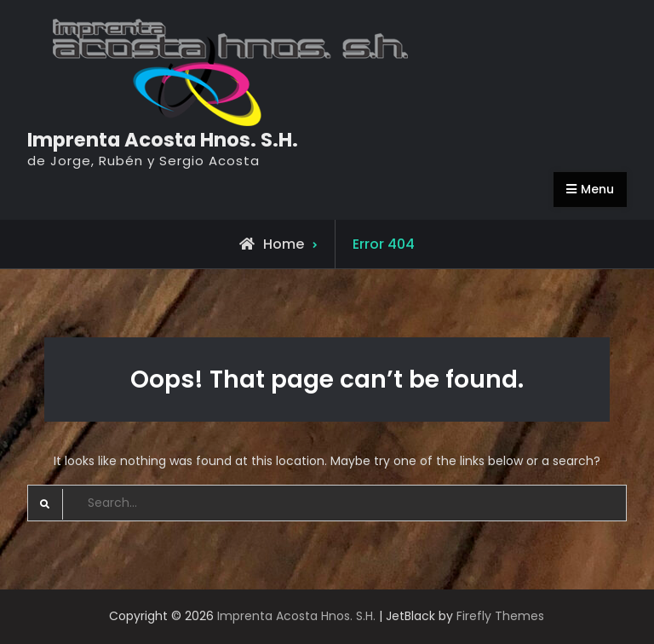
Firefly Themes (500, 616)
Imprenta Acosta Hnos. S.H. (163, 140)
